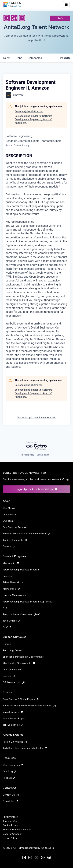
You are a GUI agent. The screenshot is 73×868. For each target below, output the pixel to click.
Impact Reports (13, 712)
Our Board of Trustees (15, 527)
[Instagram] (7, 18)
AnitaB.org (48, 848)
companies (35, 58)
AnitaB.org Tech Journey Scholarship (25, 748)
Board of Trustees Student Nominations (27, 534)
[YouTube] (36, 858)
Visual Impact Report (14, 718)
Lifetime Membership (14, 595)
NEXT (6, 608)
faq (60, 18)
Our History (9, 514)
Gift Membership (14, 682)
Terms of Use (10, 821)
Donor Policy (10, 838)
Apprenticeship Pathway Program (21, 570)
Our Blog (10, 771)
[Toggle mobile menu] (66, 5)
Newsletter (11, 801)
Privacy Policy (10, 817)
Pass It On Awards (15, 742)
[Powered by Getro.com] (36, 446)
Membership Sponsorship (19, 663)
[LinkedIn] (22, 18)
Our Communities (12, 669)
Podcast (9, 778)
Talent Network (13, 582)
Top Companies (13, 725)
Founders (8, 576)
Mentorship (11, 563)
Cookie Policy (10, 825)
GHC (7, 627)
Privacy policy (27, 455)
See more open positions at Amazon (37, 417)
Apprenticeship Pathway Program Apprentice (28, 602)
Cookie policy (43, 455)
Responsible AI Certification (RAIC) (22, 614)
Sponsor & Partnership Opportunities (23, 657)
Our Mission (10, 508)
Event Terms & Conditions (17, 830)
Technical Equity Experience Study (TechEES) (30, 705)
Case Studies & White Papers (21, 699)
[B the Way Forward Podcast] (49, 858)
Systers (9, 676)
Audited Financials (15, 540)
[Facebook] (14, 18)
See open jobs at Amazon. (29, 111)
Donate (7, 644)
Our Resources (13, 765)
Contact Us (11, 795)
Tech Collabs (12, 621)
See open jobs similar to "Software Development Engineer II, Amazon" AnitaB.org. (33, 119)
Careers (9, 546)
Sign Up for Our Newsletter (37, 489)
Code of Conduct (12, 834)
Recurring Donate (13, 650)
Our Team (8, 521)
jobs (19, 58)
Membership (12, 589)
